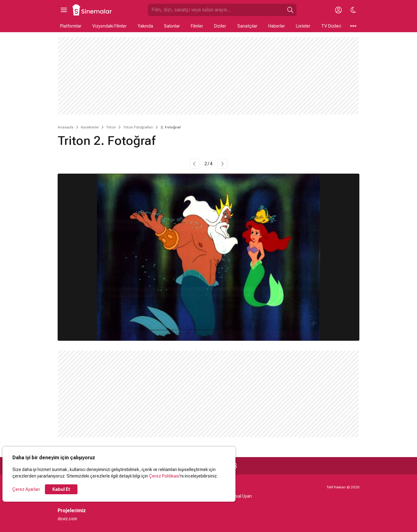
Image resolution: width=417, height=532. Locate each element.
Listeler (303, 26)
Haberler (277, 26)
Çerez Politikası (164, 476)
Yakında (145, 26)
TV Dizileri (331, 26)
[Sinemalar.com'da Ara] (216, 10)
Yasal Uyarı (241, 496)
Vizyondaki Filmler (110, 26)
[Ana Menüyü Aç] (64, 10)
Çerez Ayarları (26, 489)
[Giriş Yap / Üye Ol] (338, 10)
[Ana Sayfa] (92, 10)
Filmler (197, 26)
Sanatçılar (247, 26)
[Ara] (290, 10)
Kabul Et (61, 489)
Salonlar (172, 26)
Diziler (220, 26)
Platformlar (71, 26)
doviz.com (67, 519)
